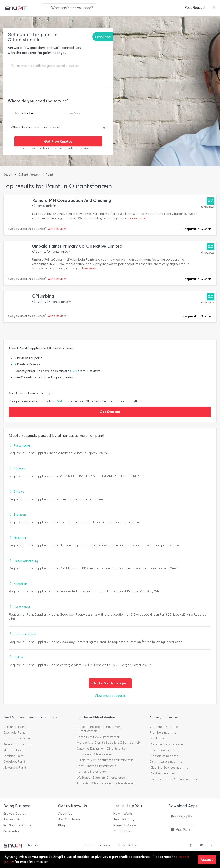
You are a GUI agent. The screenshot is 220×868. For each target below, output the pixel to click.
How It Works (123, 814)
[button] (214, 8)
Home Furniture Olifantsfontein (99, 737)
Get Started (110, 412)
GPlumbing (43, 296)
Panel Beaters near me (166, 744)
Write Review (57, 229)
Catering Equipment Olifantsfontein (102, 749)
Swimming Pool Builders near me (174, 779)
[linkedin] (212, 846)
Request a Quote (197, 229)
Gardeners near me (164, 727)
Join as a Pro (13, 819)
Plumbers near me (163, 733)
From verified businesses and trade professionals (58, 148)
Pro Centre (11, 831)
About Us (65, 814)
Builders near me (162, 738)
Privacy (105, 845)
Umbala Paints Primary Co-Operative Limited (77, 246)
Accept (207, 859)
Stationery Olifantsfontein (95, 754)
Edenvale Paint (14, 733)
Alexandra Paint (15, 768)
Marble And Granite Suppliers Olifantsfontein (109, 743)
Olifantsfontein (29, 175)
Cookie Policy (127, 845)
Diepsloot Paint (14, 762)
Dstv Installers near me (166, 762)
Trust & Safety (124, 819)
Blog (62, 825)
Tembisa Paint (13, 756)
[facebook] (191, 846)
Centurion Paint (15, 727)
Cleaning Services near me (169, 768)
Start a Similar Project (110, 683)
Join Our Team (69, 819)
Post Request (195, 8)
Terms (88, 845)
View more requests (110, 696)
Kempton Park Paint (18, 744)
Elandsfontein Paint (17, 738)
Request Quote (125, 825)
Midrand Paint (14, 750)
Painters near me (162, 773)
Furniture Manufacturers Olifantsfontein (105, 760)
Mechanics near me (164, 756)
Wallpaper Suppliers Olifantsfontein (102, 778)
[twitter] (201, 846)
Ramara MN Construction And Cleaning (72, 200)
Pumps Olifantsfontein (93, 772)
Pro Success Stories (17, 825)
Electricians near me (165, 750)
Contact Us (122, 831)
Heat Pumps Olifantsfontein (96, 766)
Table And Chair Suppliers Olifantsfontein (106, 783)
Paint (49, 175)
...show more (137, 218)
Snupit (8, 175)
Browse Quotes (15, 814)
